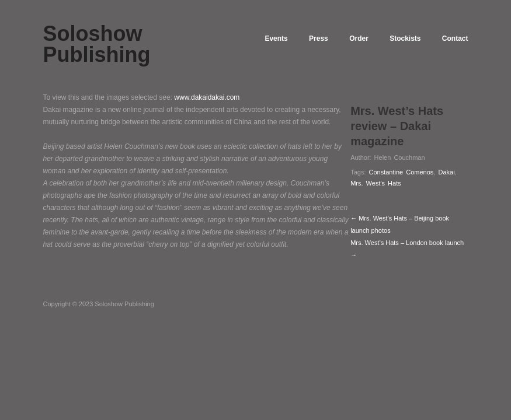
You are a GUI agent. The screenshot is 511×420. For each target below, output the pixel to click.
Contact (455, 38)
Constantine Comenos (401, 172)
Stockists (401, 38)
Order (352, 38)
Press (309, 38)
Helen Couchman (400, 157)
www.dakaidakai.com (207, 97)
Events (263, 38)
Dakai (446, 172)
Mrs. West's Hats (376, 183)
